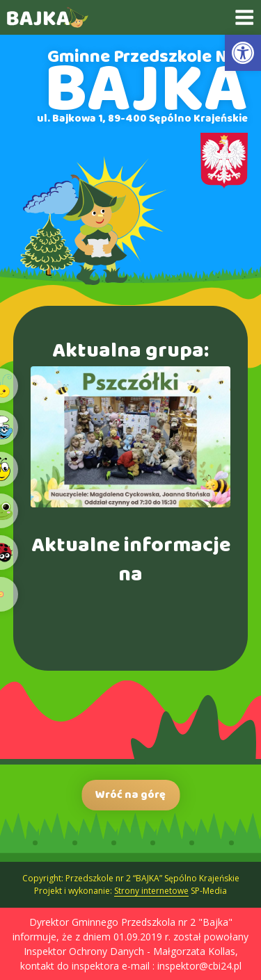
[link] (243, 53)
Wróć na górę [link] (130, 795)
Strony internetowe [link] (151, 891)
